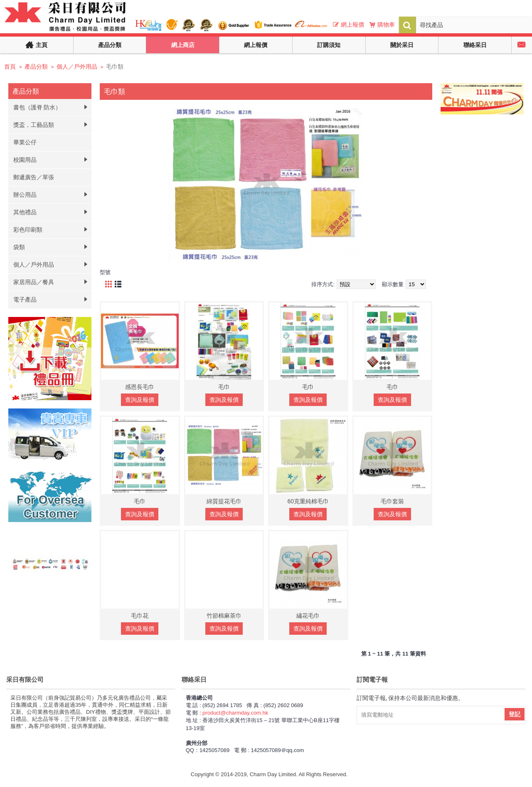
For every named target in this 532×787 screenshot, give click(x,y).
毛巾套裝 (392, 501)
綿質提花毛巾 (224, 501)
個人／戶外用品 (77, 67)
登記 (515, 714)
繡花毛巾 (308, 616)
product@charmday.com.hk (235, 713)
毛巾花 (140, 616)
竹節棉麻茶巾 (224, 616)
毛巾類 (115, 67)
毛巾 (224, 387)
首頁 (10, 67)
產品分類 (36, 67)
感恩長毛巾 (140, 387)
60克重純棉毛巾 (308, 501)
